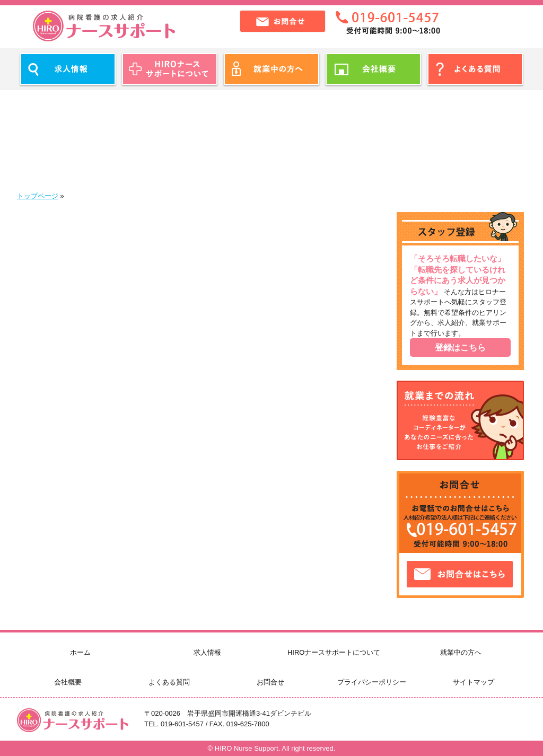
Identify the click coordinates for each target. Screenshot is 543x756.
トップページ (38, 196)
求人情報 (207, 652)
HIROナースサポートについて (334, 652)
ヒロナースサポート (104, 26)
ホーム (80, 652)
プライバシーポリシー (372, 682)
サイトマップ (474, 682)
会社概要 (68, 682)
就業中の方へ (461, 652)
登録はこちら (460, 348)
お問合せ (270, 682)
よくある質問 (169, 682)
